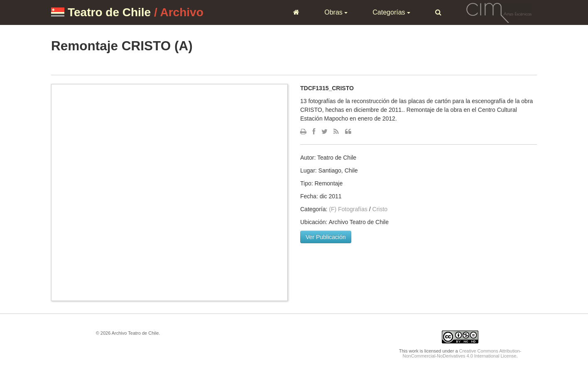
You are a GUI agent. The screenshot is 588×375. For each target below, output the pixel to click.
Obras (336, 12)
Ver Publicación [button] (326, 237)
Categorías (391, 12)
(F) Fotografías (348, 209)
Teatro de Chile (109, 12)
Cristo (380, 209)
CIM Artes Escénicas (499, 12)
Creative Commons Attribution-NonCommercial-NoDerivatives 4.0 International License (462, 353)
